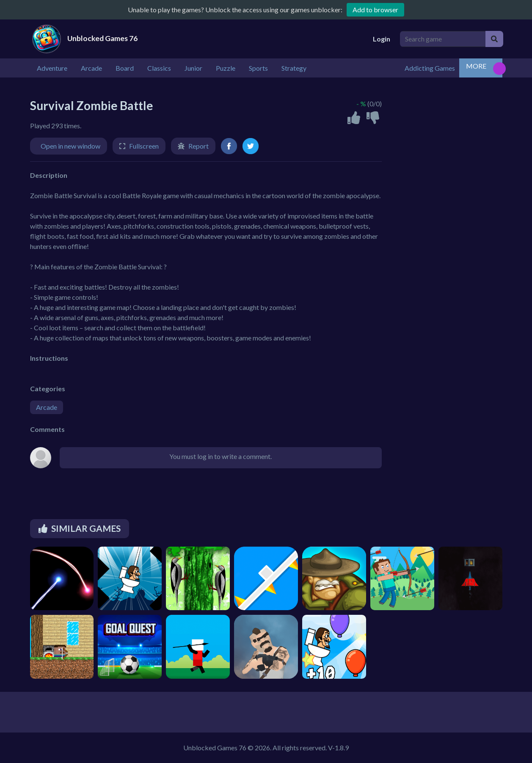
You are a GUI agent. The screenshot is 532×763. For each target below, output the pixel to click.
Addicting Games (430, 68)
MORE (476, 66)
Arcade (47, 407)
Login (382, 39)
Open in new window (70, 146)
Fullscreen (144, 146)
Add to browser (375, 10)
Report (198, 146)
